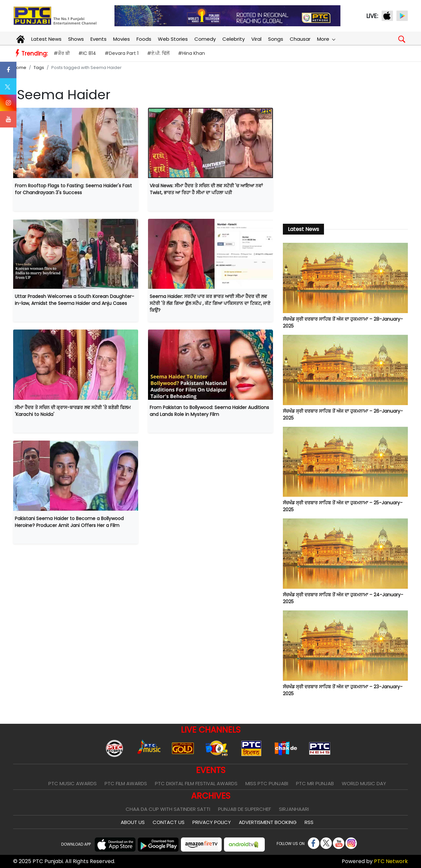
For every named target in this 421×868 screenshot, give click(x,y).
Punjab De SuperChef (245, 809)
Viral (256, 39)
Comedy (205, 39)
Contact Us (169, 822)
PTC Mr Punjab (315, 783)
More (326, 39)
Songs (276, 39)
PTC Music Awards (73, 783)
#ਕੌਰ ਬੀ (62, 53)
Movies (122, 39)
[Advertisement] (345, 162)
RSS (309, 822)
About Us (133, 822)
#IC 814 (87, 53)
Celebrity (234, 39)
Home (20, 68)
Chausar (300, 39)
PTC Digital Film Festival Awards (196, 783)
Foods (144, 39)
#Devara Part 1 (122, 53)
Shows (76, 39)
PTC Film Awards (126, 783)
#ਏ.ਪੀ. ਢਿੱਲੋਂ (158, 53)
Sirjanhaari (294, 809)
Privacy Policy (212, 822)
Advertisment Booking (268, 822)
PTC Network (391, 861)
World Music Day (364, 783)
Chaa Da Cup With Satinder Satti (168, 809)
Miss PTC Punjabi (267, 783)
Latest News (46, 39)
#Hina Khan (191, 53)
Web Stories (173, 39)
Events (99, 39)
